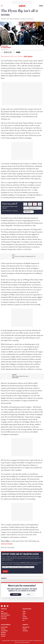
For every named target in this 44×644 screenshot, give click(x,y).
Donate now (27, 212)
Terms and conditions (5, 615)
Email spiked (25, 631)
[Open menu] (2, 6)
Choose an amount (32, 208)
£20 (35, 204)
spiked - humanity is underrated (22, 6)
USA (24, 620)
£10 (30, 204)
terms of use (26, 641)
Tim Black (3, 636)
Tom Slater (3, 629)
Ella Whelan (3, 633)
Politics (18, 52)
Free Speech (25, 619)
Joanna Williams (4, 631)
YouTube (8, 606)
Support (5, 571)
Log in (41, 6)
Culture (24, 613)
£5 (25, 204)
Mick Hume (3, 634)
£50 (40, 204)
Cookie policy (4, 619)
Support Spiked (4, 613)
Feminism (25, 617)
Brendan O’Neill (4, 627)
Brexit (24, 615)
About (2, 611)
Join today (16, 594)
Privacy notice (4, 617)
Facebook (2, 606)
